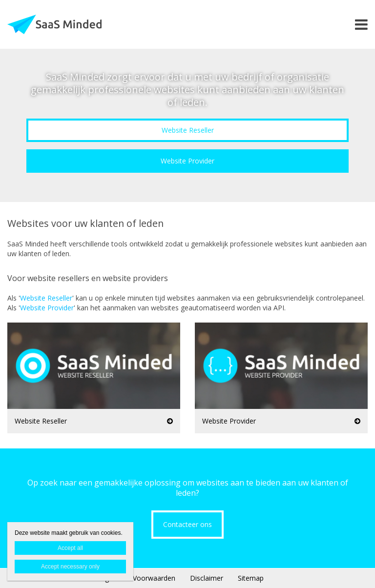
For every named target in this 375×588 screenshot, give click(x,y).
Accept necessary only (70, 567)
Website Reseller (188, 130)
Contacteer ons (187, 524)
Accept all (70, 548)
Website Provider (187, 161)
